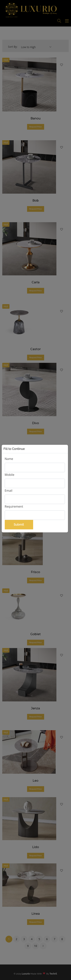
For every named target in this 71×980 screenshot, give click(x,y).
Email (9, 491)
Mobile (10, 475)
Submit (19, 525)
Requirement (14, 506)
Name (9, 459)
